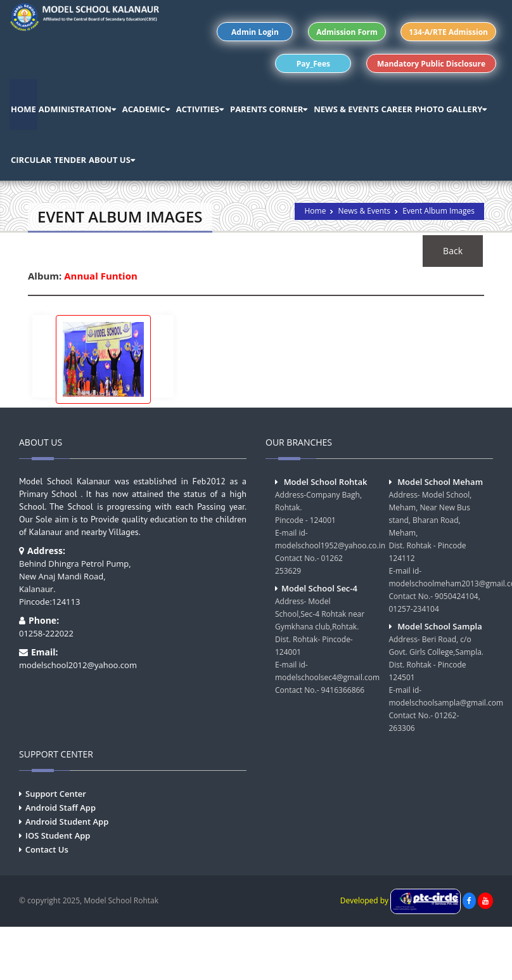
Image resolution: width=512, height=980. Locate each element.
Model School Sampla (440, 626)
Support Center (56, 794)
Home (315, 211)
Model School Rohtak (326, 482)
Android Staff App (61, 808)
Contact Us (47, 849)
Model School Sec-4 (319, 588)
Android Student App (67, 822)
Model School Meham (440, 482)
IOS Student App (58, 835)
